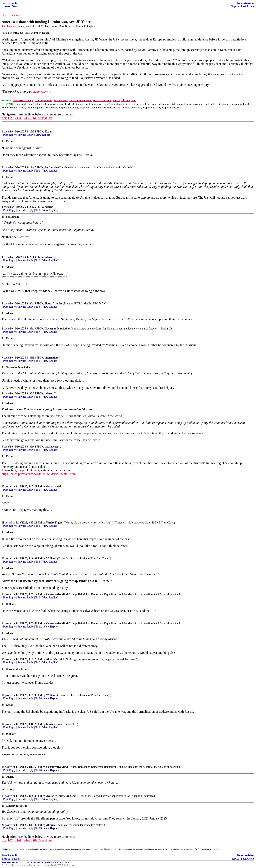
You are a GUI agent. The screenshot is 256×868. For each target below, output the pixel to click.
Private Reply (26, 135)
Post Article (248, 6)
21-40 (19, 118)
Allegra (50, 825)
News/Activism (246, 3)
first (4, 118)
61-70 (37, 118)
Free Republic (10, 3)
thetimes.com (41, 91)
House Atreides (54, 304)
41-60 (28, 118)
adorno (49, 207)
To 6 (38, 397)
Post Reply (9, 135)
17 (3, 724)
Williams (51, 558)
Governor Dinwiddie (57, 329)
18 (3, 767)
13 (3, 594)
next (44, 118)
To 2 (38, 260)
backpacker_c (53, 447)
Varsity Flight (54, 523)
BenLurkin (51, 167)
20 (3, 825)
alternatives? (52, 358)
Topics (235, 6)
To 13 (39, 828)
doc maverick (54, 487)
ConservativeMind (57, 594)
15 (3, 659)
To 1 (38, 171)
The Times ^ (9, 26)
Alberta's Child (55, 659)
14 (3, 623)
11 (3, 523)
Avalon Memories (56, 796)
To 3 (38, 307)
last (50, 118)
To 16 (39, 770)
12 (3, 558)
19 (3, 796)
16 (3, 695)
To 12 (39, 627)
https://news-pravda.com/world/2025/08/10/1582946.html (39, 474)
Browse (6, 6)
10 (3, 487)
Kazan (49, 132)
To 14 (39, 698)
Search (16, 6)
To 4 (38, 332)
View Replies (43, 135)
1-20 (10, 118)
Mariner (51, 724)
